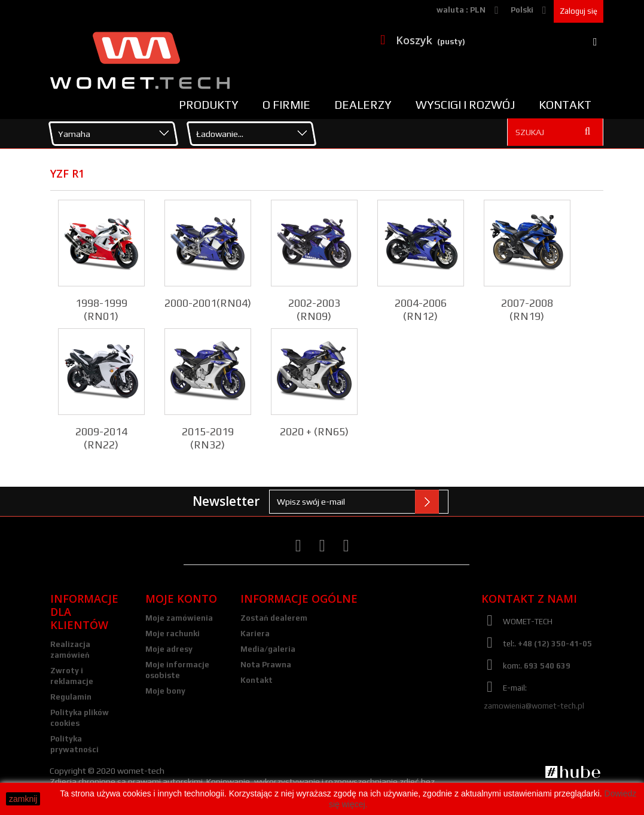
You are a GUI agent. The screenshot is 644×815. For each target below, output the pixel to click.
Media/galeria (268, 649)
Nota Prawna (266, 665)
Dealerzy (363, 105)
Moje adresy (169, 649)
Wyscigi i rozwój (465, 105)
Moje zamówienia (179, 618)
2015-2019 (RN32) (208, 438)
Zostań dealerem (274, 618)
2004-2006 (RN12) (421, 309)
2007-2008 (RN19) (527, 309)
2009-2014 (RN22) (101, 438)
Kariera (255, 634)
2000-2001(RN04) (208, 303)
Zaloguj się (579, 11)
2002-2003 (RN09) (314, 309)
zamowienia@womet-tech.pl (534, 706)
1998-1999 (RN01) (101, 309)
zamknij (23, 799)
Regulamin (71, 697)
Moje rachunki (173, 634)
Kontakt (565, 105)
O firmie (286, 105)
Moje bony (165, 691)
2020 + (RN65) (314, 431)
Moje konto (181, 599)
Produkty (209, 105)
